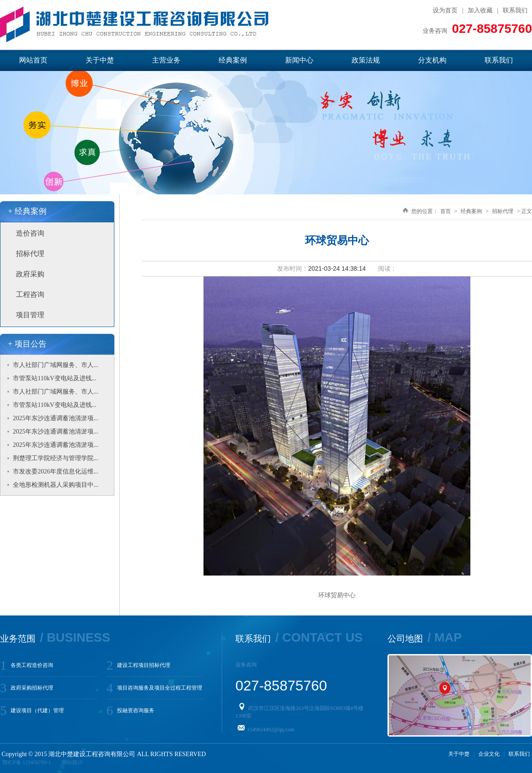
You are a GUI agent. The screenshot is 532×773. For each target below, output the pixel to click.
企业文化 (489, 754)
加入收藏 (480, 10)
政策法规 (366, 60)
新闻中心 (299, 60)
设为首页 (445, 10)
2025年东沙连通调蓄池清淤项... (56, 418)
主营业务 (166, 60)
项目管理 (30, 315)
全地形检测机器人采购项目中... (56, 485)
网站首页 (33, 60)
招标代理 (30, 254)
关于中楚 (100, 60)
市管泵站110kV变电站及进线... (55, 378)
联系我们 (515, 10)
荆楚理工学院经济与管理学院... (56, 458)
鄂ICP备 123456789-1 (27, 762)
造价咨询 (30, 233)
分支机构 (432, 60)
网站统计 (72, 762)
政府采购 (30, 274)
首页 (446, 211)
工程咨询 (30, 294)
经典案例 (233, 60)
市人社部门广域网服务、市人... (56, 365)
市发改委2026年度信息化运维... (56, 471)
